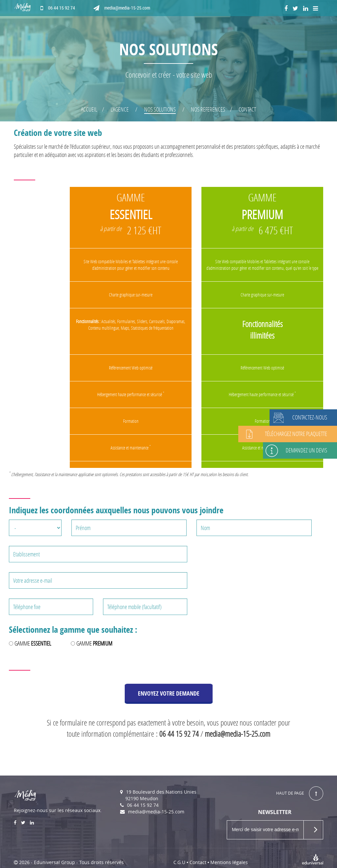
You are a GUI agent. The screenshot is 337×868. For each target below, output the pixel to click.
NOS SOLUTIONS (160, 109)
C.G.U (179, 862)
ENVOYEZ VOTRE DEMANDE (169, 693)
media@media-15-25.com (122, 8)
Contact (198, 862)
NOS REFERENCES (208, 109)
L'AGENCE (120, 109)
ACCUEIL (89, 109)
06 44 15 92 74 (58, 8)
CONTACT (247, 109)
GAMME (33, 643)
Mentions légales (229, 862)
